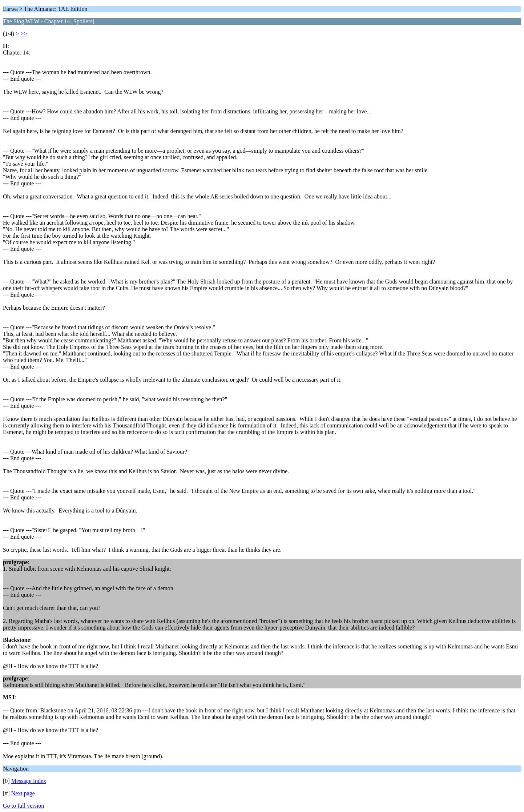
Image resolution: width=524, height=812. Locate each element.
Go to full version (23, 806)
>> (24, 34)
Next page (23, 793)
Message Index (29, 781)
